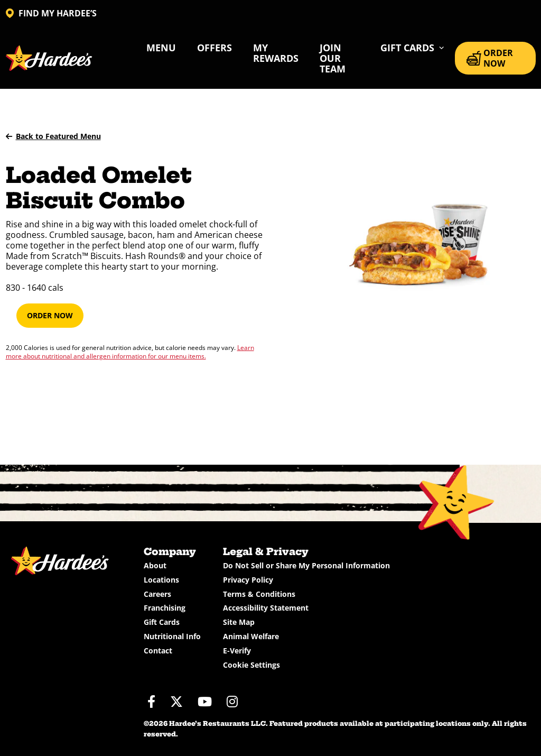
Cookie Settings (251, 665)
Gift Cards (162, 622)
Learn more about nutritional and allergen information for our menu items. (130, 352)
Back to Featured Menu (53, 136)
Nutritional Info (172, 636)
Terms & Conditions (259, 594)
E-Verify (237, 651)
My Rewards (276, 53)
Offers (214, 48)
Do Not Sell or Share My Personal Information (306, 565)
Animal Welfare (251, 636)
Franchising (165, 608)
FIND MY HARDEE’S (51, 13)
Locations (161, 580)
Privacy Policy (248, 580)
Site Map (239, 622)
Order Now (50, 315)
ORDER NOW (490, 58)
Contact (158, 651)
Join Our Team (333, 58)
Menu (161, 48)
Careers (157, 594)
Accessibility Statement (266, 608)
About (155, 565)
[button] (412, 48)
